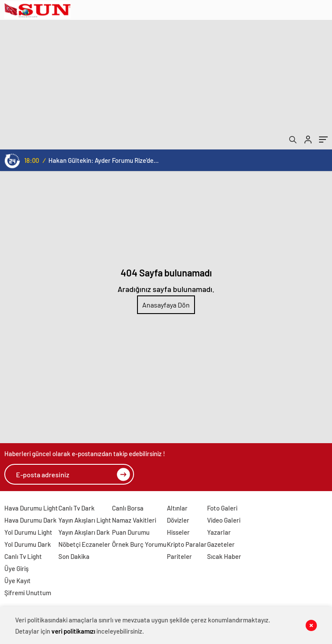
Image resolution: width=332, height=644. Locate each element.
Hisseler (178, 532)
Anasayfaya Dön (166, 305)
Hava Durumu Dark (30, 520)
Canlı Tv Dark (77, 508)
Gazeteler (221, 544)
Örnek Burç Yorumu (139, 544)
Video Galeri (224, 520)
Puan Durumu (131, 532)
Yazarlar (219, 532)
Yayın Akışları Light (85, 520)
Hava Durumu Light (31, 508)
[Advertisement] (166, 85)
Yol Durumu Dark (28, 544)
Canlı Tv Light (23, 556)
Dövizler (178, 520)
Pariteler (179, 556)
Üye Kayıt (18, 581)
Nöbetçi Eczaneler (84, 544)
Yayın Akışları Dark (84, 532)
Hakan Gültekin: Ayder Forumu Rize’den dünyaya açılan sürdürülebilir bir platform (104, 160)
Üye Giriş (16, 568)
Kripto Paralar (187, 544)
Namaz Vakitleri (134, 520)
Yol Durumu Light (28, 532)
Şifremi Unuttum (28, 593)
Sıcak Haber (224, 556)
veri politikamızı (73, 631)
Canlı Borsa (128, 508)
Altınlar (177, 508)
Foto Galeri (222, 508)
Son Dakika (74, 556)
